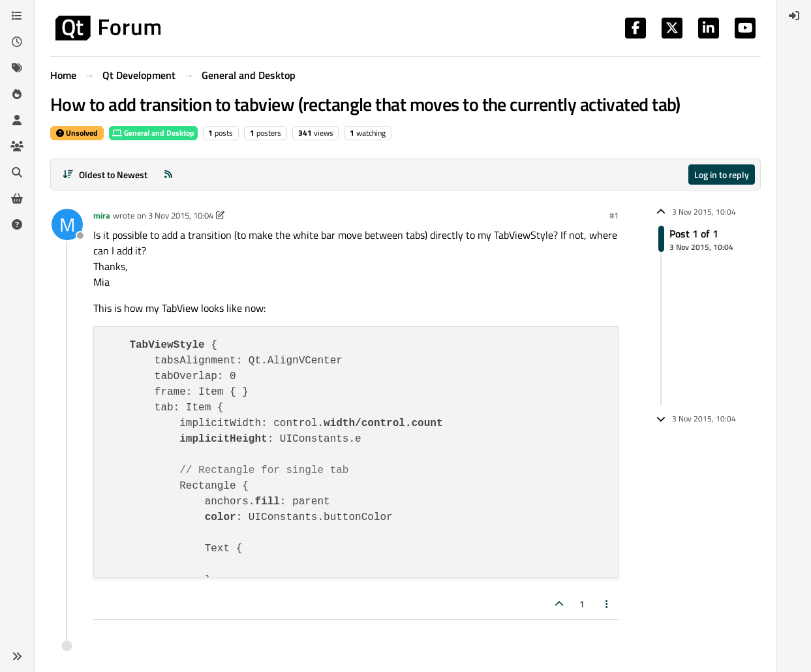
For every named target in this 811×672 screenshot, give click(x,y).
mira (102, 215)
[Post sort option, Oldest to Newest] (105, 175)
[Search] (17, 172)
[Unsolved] (17, 224)
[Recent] (17, 42)
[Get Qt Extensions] (17, 198)
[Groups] (17, 146)
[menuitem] (794, 16)
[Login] (794, 16)
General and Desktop (153, 133)
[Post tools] (607, 604)
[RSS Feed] (168, 175)
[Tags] (17, 68)
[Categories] (17, 16)
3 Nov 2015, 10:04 (181, 215)
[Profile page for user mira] (67, 224)
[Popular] (17, 94)
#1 (614, 215)
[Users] (17, 120)
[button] (17, 656)
